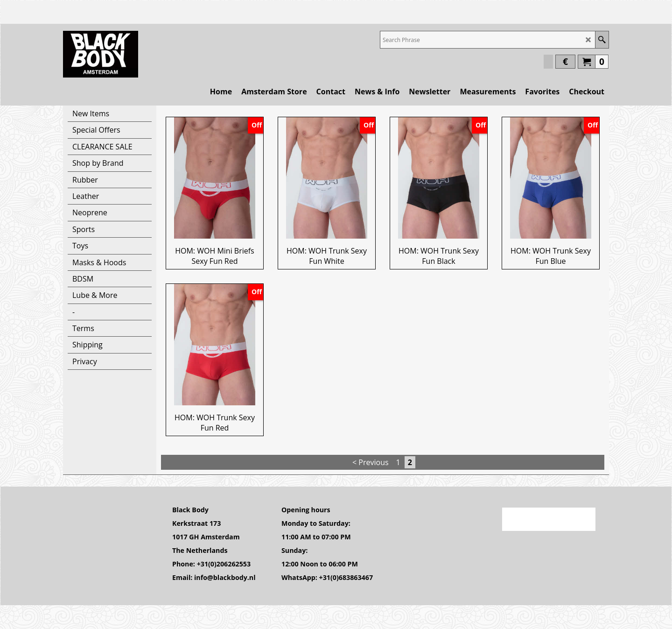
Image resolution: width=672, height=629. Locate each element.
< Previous (371, 462)
